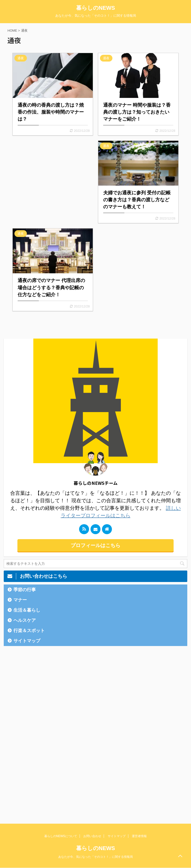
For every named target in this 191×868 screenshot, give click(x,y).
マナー (20, 600)
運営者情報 (139, 836)
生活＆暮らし (27, 610)
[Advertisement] (53, 180)
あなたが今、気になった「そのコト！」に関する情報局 (95, 857)
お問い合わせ (92, 836)
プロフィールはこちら (95, 545)
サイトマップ (27, 641)
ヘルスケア (25, 620)
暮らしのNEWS (96, 8)
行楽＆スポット (29, 631)
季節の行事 (25, 590)
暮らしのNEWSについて (61, 836)
